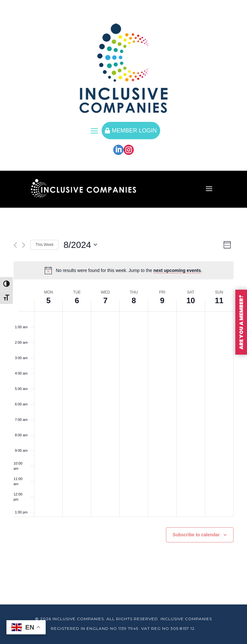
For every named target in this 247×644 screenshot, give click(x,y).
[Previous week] (15, 245)
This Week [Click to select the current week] (44, 245)
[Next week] (24, 245)
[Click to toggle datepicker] (80, 245)
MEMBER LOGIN (131, 131)
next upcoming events (177, 270)
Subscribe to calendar (196, 535)
